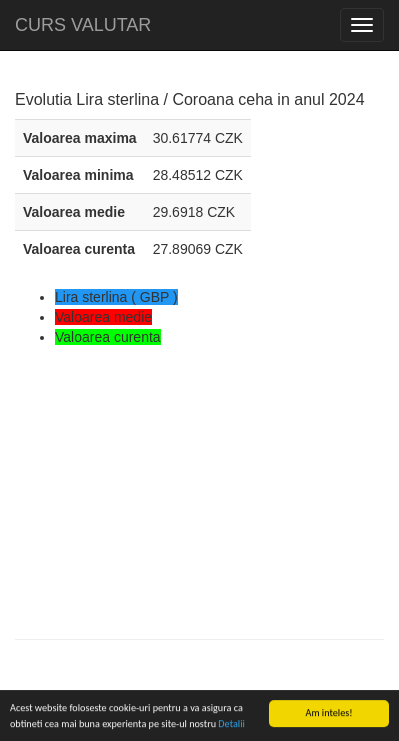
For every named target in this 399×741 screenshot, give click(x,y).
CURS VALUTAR (83, 25)
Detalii (231, 724)
